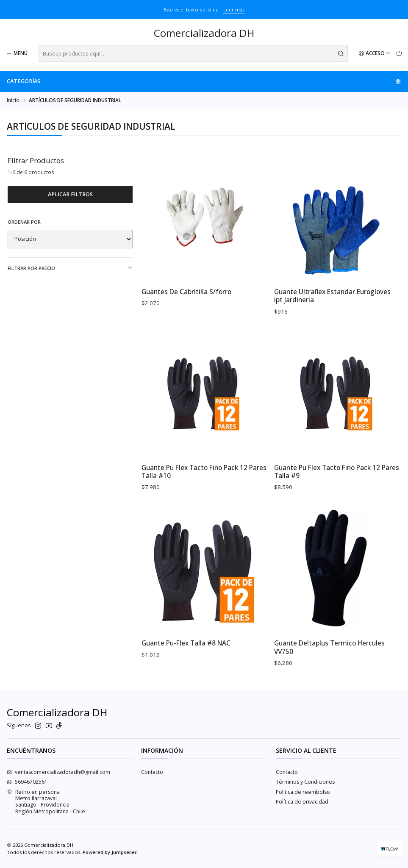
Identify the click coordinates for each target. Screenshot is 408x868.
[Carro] (399, 54)
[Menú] (17, 54)
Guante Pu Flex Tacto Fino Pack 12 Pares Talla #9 (337, 479)
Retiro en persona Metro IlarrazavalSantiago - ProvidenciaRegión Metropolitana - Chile (46, 802)
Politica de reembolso (303, 792)
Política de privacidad (302, 802)
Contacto (152, 772)
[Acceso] (375, 54)
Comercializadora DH (204, 33)
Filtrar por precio (70, 268)
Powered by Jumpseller (110, 852)
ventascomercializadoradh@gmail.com (58, 772)
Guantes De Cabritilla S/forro (186, 292)
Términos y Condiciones (305, 782)
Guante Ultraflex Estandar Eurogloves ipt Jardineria (332, 296)
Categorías (204, 81)
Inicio (13, 100)
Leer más (234, 10)
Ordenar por (24, 222)
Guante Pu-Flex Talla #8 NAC (186, 650)
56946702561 (27, 782)
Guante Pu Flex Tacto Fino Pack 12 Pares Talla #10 (204, 479)
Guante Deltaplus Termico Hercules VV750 (329, 654)
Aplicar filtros (70, 194)
